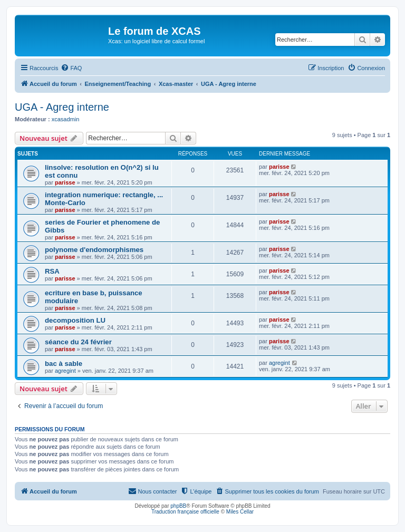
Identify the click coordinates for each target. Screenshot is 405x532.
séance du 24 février (78, 342)
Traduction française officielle (185, 512)
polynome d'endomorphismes (94, 250)
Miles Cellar (240, 512)
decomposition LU (75, 320)
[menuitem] (71, 68)
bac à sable (64, 364)
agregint (65, 371)
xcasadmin (66, 119)
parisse (65, 182)
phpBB (178, 506)
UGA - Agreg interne (62, 107)
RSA (52, 271)
